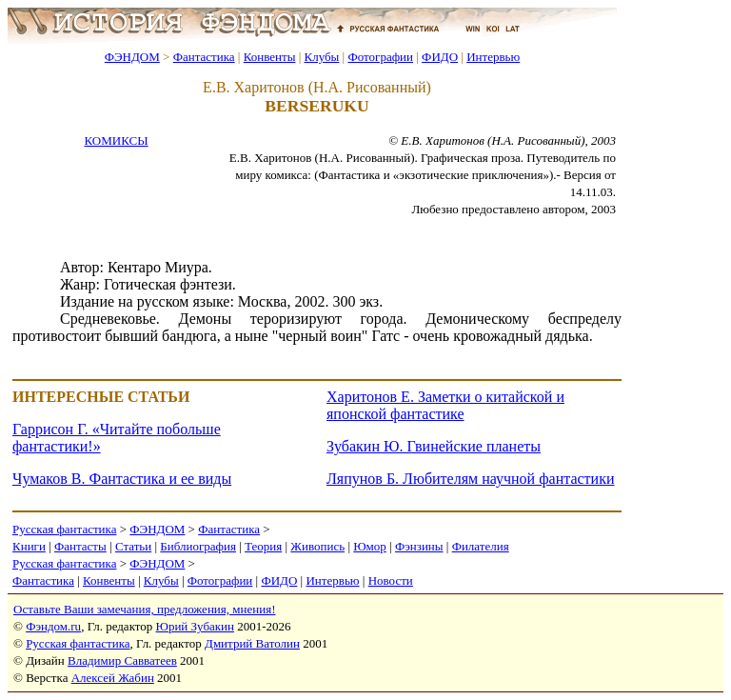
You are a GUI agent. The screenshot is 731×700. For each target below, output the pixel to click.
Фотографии (380, 57)
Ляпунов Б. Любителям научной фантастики (470, 479)
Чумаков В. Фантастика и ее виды (122, 479)
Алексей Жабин (113, 678)
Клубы (321, 57)
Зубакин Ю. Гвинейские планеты (434, 446)
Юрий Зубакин (195, 626)
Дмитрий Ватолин (252, 643)
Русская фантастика (64, 529)
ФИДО (440, 57)
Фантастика (204, 57)
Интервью (493, 57)
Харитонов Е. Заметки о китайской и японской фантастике (445, 405)
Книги (29, 546)
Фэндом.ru (53, 626)
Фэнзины (419, 546)
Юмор (370, 546)
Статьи (133, 546)
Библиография (198, 546)
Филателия (481, 546)
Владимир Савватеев (122, 660)
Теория (263, 546)
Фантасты (80, 546)
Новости (391, 580)
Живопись (317, 546)
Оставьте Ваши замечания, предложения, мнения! (144, 609)
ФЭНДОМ (132, 57)
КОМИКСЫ (116, 140)
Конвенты (270, 57)
